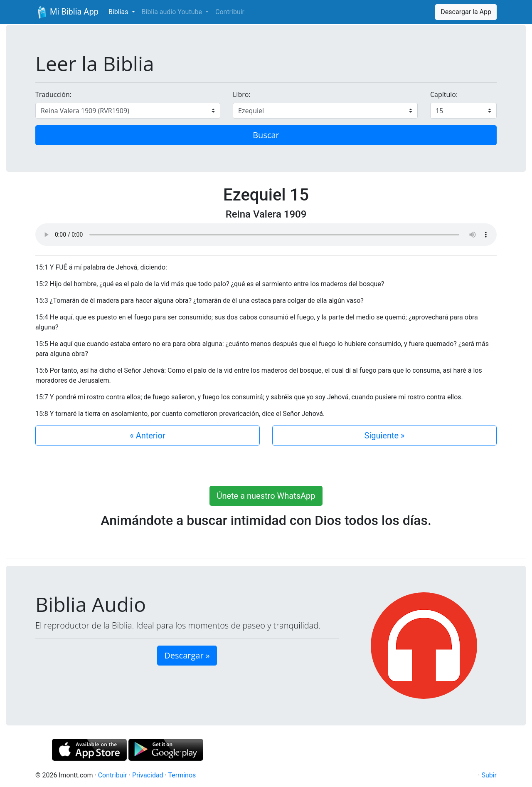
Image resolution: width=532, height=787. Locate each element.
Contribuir (230, 12)
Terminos (182, 775)
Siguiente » (385, 436)
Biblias (119, 12)
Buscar (266, 135)
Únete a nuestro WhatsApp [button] (266, 496)
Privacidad (148, 775)
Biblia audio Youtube (173, 12)
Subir (489, 775)
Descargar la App (466, 12)
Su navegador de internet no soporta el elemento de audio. (266, 235)
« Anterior (147, 436)
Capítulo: (444, 94)
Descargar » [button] (187, 655)
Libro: (242, 94)
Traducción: (53, 94)
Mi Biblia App (67, 12)
